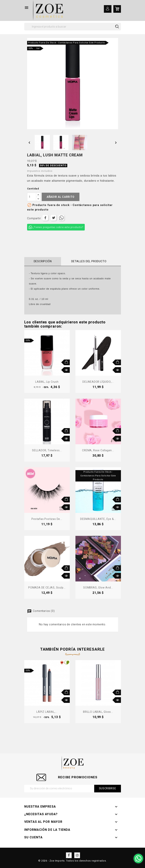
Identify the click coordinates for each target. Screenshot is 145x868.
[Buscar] (73, 27)
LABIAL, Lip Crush (47, 382)
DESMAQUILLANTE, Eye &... (98, 519)
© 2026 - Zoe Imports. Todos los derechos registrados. (72, 861)
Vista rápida (67, 370)
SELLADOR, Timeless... (47, 450)
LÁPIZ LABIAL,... (47, 712)
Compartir (45, 218)
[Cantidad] (32, 197)
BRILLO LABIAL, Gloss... (98, 712)
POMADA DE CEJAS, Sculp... (47, 588)
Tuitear (53, 218)
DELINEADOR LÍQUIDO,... (98, 382)
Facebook (69, 855)
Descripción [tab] (43, 261)
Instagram (77, 855)
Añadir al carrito (61, 197)
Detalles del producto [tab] (89, 261)
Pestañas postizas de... (47, 519)
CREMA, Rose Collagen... (98, 450)
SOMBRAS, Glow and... (98, 588)
